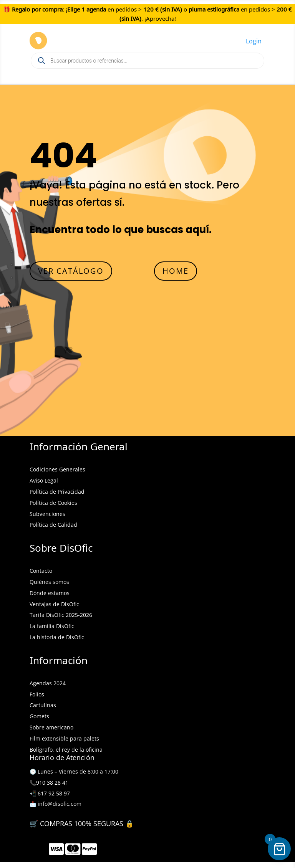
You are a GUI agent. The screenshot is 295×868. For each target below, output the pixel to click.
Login (254, 41)
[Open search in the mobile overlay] (147, 61)
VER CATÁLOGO (71, 271)
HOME (176, 271)
